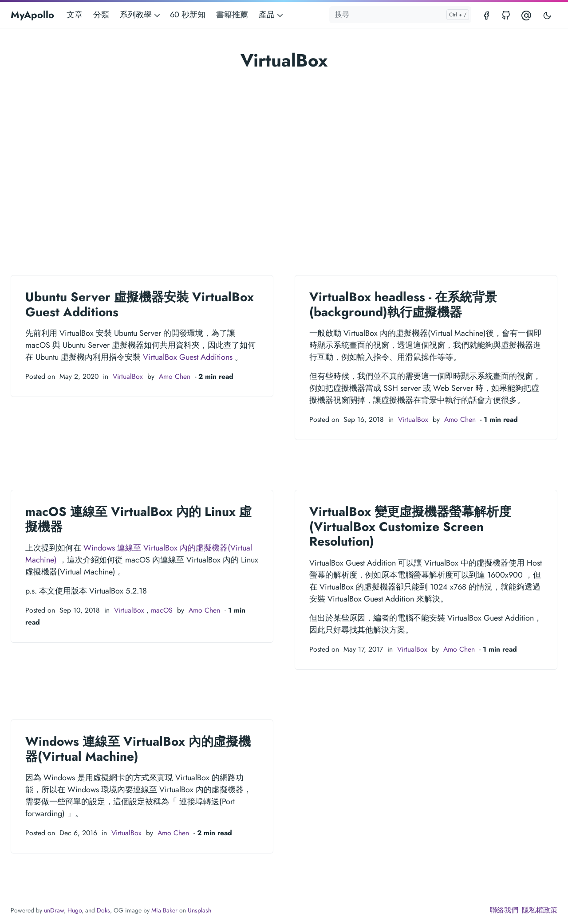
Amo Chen (175, 376)
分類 (101, 15)
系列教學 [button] (141, 15)
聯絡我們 (504, 910)
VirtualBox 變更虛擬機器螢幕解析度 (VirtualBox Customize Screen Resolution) (410, 527)
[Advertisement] (284, 157)
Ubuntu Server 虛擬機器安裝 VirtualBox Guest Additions (140, 305)
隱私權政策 (540, 910)
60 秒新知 (188, 15)
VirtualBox (128, 376)
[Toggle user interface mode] (547, 15)
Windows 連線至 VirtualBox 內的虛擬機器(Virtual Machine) (138, 749)
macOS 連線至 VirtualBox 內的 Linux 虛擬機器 (138, 519)
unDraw (54, 910)
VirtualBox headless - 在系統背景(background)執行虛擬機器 (403, 305)
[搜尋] (400, 15)
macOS (162, 610)
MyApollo (32, 15)
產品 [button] (272, 15)
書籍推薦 (232, 15)
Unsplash (199, 910)
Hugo (75, 910)
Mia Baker (164, 910)
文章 (75, 15)
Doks (103, 910)
